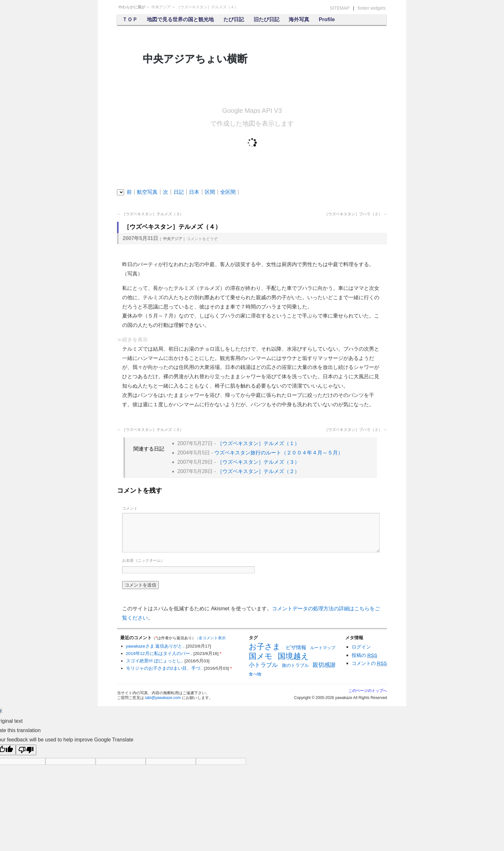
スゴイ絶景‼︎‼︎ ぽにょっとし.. (155, 661)
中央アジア (161, 7)
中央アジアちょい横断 (195, 59)
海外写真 (299, 19)
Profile (327, 19)
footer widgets (372, 8)
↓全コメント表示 (211, 638)
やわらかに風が (132, 7)
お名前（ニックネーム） (143, 560)
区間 (210, 192)
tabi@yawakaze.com (163, 698)
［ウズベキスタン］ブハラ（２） (356, 214)
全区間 (228, 192)
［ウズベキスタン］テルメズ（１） (258, 443)
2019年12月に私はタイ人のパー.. (160, 654)
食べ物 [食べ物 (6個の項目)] (255, 674)
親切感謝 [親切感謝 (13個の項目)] (324, 665)
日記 (179, 192)
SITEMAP (340, 8)
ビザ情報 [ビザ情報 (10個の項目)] (296, 647)
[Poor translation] (26, 750)
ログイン (361, 647)
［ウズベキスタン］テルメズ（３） (150, 214)
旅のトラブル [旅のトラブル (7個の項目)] (295, 665)
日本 (194, 192)
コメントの (369, 663)
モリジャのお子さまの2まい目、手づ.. (165, 668)
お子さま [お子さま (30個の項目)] (265, 647)
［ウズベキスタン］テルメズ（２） (258, 471)
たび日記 (234, 19)
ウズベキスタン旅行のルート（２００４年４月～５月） (279, 453)
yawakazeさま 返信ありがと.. (156, 646)
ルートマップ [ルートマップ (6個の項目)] (323, 648)
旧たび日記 (266, 19)
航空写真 (147, 192)
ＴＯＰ (130, 19)
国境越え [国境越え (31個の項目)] (293, 656)
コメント (202, 239)
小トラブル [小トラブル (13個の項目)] (263, 665)
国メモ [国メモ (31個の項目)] (261, 656)
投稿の (364, 655)
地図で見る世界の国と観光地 (180, 19)
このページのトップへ (368, 691)
